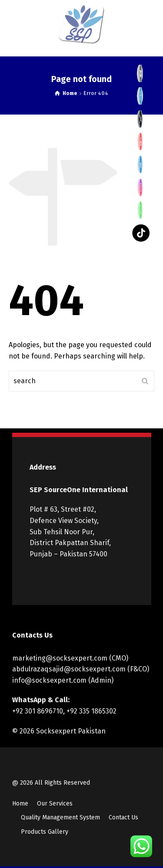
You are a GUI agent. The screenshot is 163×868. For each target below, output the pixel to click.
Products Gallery (45, 832)
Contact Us (123, 817)
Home (20, 804)
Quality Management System (60, 817)
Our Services (55, 804)
